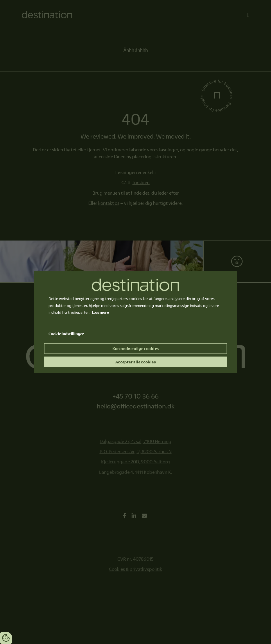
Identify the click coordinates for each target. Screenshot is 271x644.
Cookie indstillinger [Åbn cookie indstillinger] (66, 334)
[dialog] (136, 322)
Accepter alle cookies (135, 362)
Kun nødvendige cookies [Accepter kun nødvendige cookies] (136, 349)
